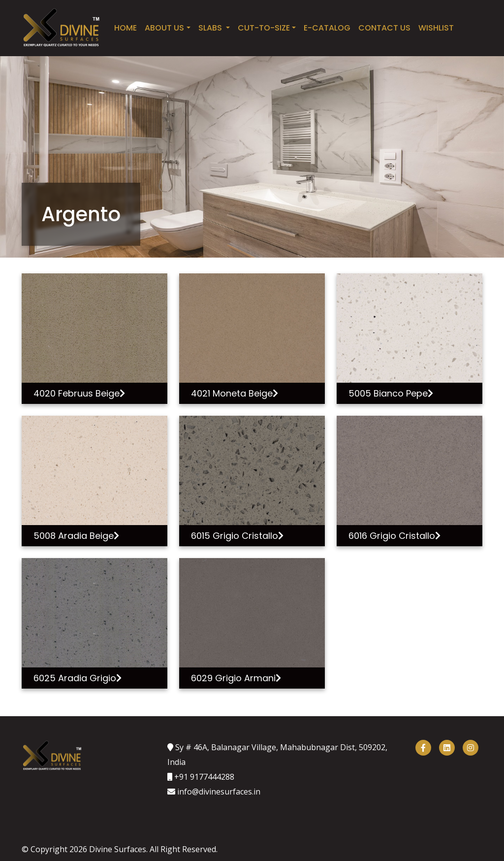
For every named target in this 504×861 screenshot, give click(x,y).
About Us (164, 28)
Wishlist (436, 28)
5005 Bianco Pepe (391, 393)
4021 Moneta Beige (235, 393)
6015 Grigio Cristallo (237, 536)
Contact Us (384, 28)
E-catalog (327, 28)
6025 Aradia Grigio (78, 678)
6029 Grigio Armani (236, 678)
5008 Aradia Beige (76, 536)
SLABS (211, 28)
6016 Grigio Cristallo (394, 536)
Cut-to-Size (264, 28)
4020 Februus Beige (79, 393)
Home (126, 28)
